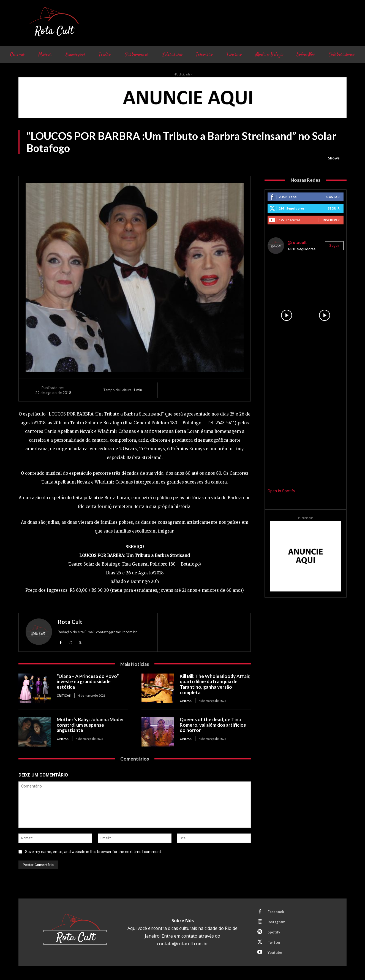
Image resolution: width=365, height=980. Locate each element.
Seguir (334, 208)
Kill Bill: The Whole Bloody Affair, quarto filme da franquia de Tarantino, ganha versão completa (215, 684)
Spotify (274, 932)
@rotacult (297, 243)
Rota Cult (70, 622)
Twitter (274, 942)
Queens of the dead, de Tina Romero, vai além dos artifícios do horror (213, 725)
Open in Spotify (281, 491)
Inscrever (331, 220)
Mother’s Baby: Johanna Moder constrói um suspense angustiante (90, 725)
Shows (334, 158)
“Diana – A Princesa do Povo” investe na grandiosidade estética (88, 682)
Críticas (64, 695)
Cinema (186, 701)
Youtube (275, 952)
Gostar (333, 197)
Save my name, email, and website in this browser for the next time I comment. (93, 851)
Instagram (276, 922)
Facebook (276, 912)
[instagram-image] (287, 277)
